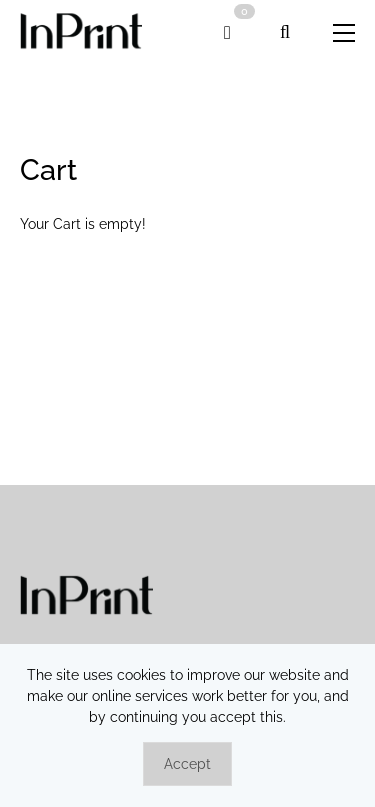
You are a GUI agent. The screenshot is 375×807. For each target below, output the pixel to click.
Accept (187, 764)
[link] (81, 32)
